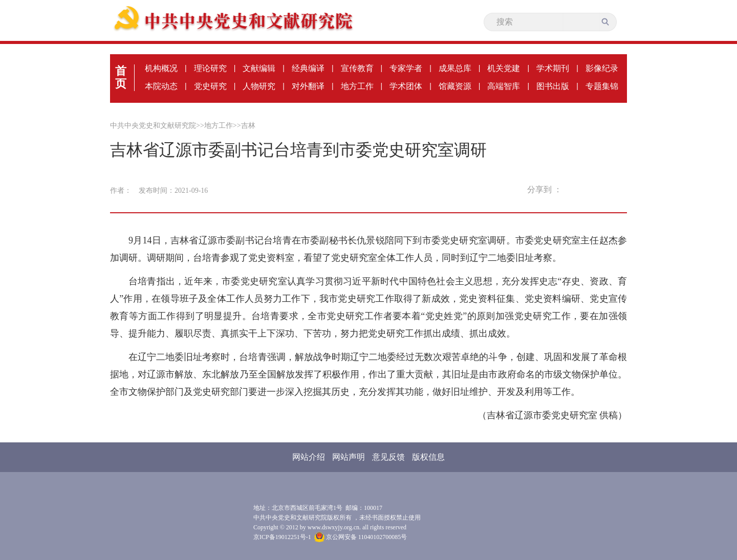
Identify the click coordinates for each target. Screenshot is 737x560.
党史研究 (210, 86)
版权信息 (428, 457)
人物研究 (259, 86)
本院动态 (161, 86)
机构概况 (161, 68)
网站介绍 (309, 457)
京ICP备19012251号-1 (282, 537)
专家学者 (406, 68)
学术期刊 (553, 68)
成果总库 (455, 68)
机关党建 (504, 68)
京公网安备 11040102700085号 (361, 537)
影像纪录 (602, 68)
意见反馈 (388, 457)
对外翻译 (308, 86)
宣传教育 (357, 68)
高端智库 (504, 86)
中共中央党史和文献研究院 (153, 126)
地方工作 (357, 86)
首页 (121, 77)
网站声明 (349, 457)
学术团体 (406, 86)
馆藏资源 (455, 86)
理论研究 (210, 68)
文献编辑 (259, 68)
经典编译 (308, 68)
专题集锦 (602, 86)
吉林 (248, 126)
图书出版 (553, 86)
